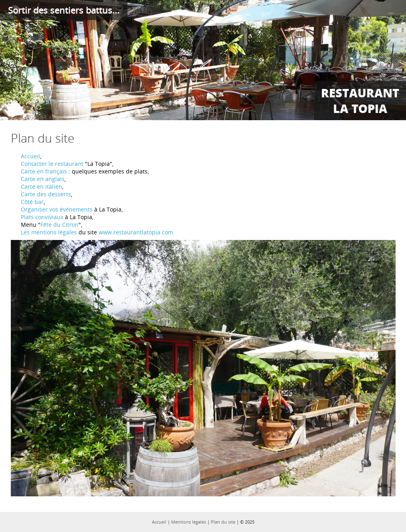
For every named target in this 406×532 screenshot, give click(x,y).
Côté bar (32, 202)
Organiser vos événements (57, 209)
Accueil (30, 156)
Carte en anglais (43, 179)
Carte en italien (41, 186)
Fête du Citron (60, 225)
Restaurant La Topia (360, 101)
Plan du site (223, 522)
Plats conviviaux (42, 217)
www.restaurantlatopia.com (136, 232)
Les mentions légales (49, 232)
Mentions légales (189, 522)
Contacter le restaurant (52, 164)
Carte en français (44, 171)
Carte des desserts (46, 194)
